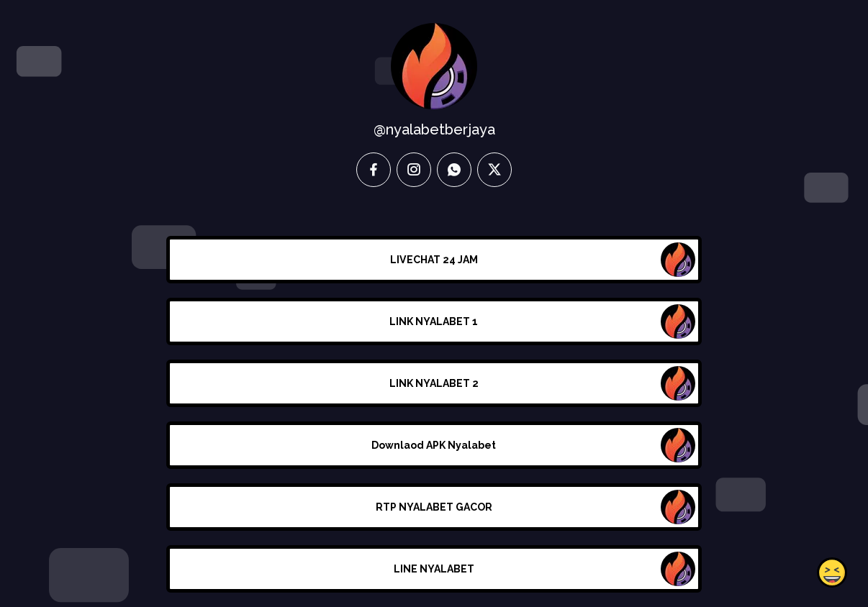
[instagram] (414, 170)
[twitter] (494, 170)
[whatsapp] (454, 170)
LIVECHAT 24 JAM (434, 260)
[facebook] (374, 170)
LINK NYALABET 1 (434, 321)
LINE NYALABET (434, 569)
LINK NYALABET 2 (434, 383)
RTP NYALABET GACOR (434, 507)
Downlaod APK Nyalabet (434, 445)
